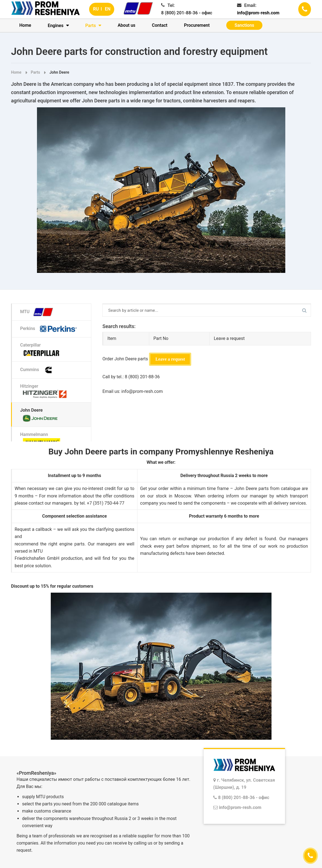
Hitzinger (45, 391)
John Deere (59, 72)
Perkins (50, 329)
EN (108, 9)
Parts (91, 26)
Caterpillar (41, 350)
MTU (38, 312)
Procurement (197, 25)
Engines (56, 26)
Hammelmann (42, 439)
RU (96, 9)
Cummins (39, 370)
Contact (160, 25)
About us (126, 25)
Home (25, 25)
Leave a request (170, 359)
